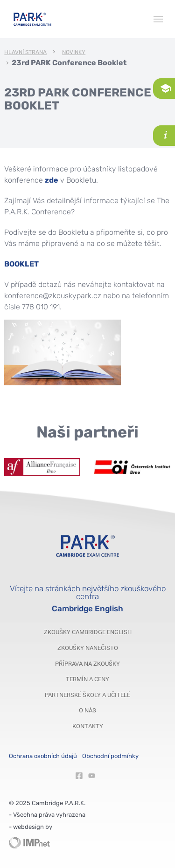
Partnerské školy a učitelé (87, 695)
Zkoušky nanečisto (88, 648)
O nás (87, 710)
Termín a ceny (87, 679)
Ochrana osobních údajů (43, 756)
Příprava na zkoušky (87, 664)
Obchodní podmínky (110, 756)
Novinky (74, 53)
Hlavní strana (25, 53)
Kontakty (88, 726)
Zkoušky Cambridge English (88, 632)
